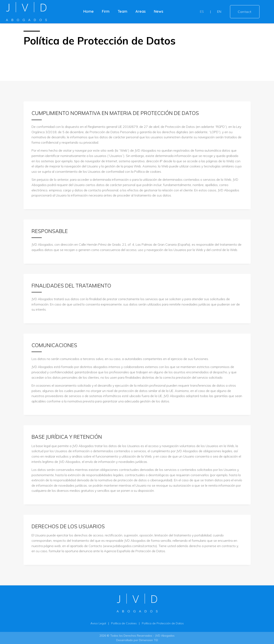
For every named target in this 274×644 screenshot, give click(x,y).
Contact (245, 12)
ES (202, 11)
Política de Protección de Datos (163, 623)
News (159, 11)
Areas (141, 11)
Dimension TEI (148, 640)
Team (122, 11)
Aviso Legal (98, 623)
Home (89, 11)
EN (219, 11)
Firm (106, 11)
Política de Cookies (124, 623)
